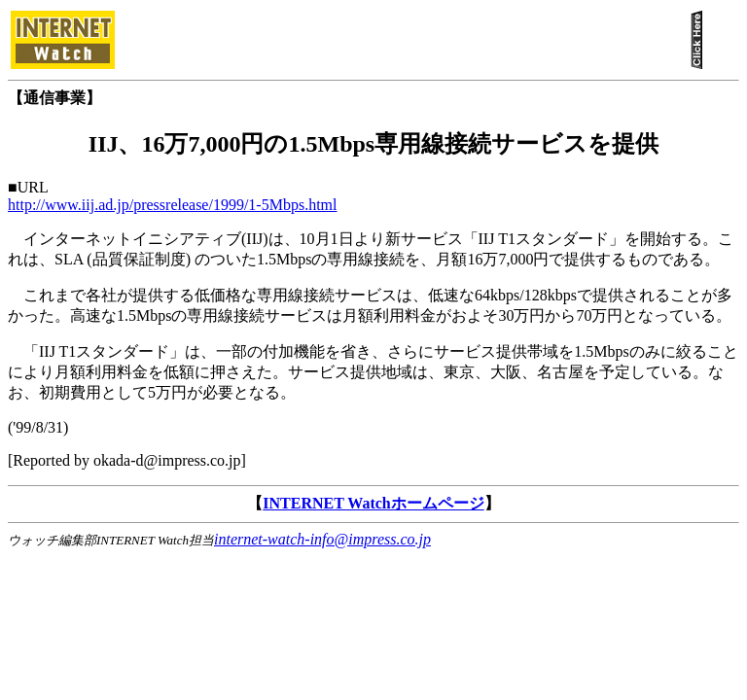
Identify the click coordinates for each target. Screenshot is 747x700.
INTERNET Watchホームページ (373, 503)
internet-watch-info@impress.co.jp (322, 539)
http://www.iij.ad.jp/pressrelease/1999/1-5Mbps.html (172, 205)
